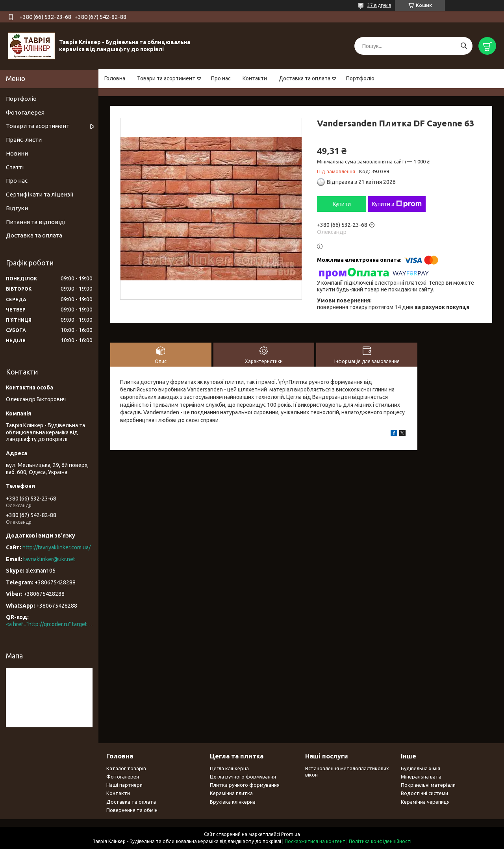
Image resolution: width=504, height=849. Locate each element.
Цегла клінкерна (229, 768)
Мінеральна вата (421, 777)
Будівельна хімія (421, 768)
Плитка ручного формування (245, 785)
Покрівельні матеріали (428, 785)
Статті (15, 167)
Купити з (397, 204)
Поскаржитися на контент (315, 841)
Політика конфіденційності (380, 841)
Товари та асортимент (166, 78)
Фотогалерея (25, 112)
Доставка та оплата (305, 78)
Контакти (255, 78)
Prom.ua (291, 834)
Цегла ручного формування (243, 777)
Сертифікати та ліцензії (40, 194)
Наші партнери (124, 785)
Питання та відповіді (36, 222)
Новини (17, 153)
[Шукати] (464, 46)
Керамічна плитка (231, 793)
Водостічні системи (424, 793)
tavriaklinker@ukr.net (49, 559)
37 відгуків (379, 5)
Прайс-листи (24, 140)
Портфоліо (360, 78)
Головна (115, 78)
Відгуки (17, 208)
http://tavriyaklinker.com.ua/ (57, 547)
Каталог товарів (126, 768)
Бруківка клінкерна (233, 802)
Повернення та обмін (132, 810)
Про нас (221, 78)
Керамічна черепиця (425, 802)
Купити (342, 204)
